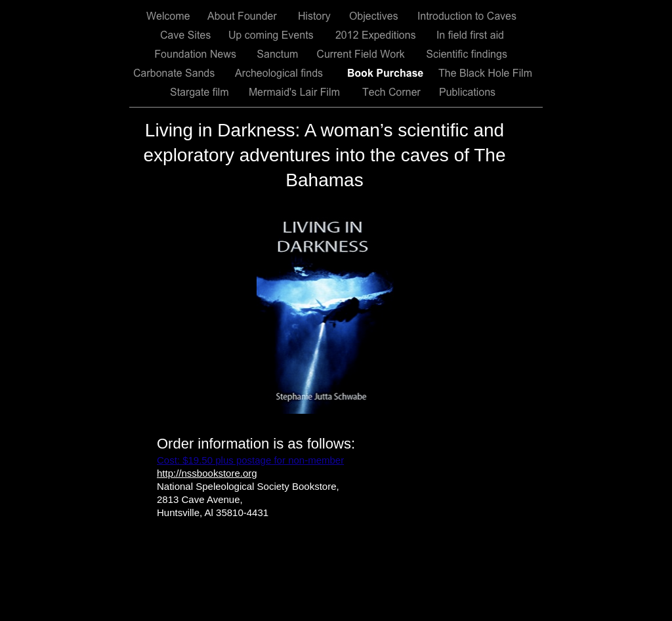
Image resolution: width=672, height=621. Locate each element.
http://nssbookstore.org (207, 473)
